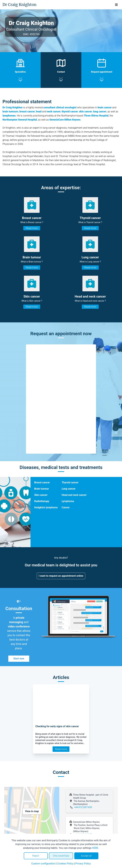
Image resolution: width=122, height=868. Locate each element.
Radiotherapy (42, 501)
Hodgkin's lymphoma (46, 507)
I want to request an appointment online (61, 576)
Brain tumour (42, 489)
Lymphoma (68, 501)
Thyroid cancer (70, 482)
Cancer (66, 507)
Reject (36, 856)
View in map (32, 811)
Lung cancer (69, 489)
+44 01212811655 (83, 807)
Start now (19, 659)
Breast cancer (42, 482)
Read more (32, 228)
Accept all (86, 856)
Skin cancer (41, 495)
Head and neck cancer (74, 495)
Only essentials (61, 856)
